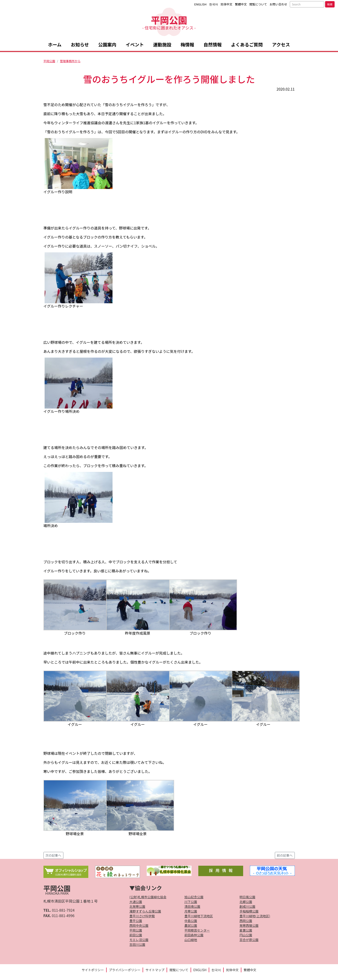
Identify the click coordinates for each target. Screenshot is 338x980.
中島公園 (191, 921)
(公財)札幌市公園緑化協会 (148, 897)
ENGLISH (200, 4)
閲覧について (258, 4)
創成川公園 (247, 906)
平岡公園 (169, 22)
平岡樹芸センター (197, 930)
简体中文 (226, 4)
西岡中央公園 (139, 925)
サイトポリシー (93, 970)
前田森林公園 (194, 935)
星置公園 (246, 930)
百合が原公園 (249, 940)
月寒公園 (191, 911)
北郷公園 (246, 902)
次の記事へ (53, 855)
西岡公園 (246, 921)
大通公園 (136, 902)
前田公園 (136, 935)
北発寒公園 (137, 906)
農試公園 (191, 925)
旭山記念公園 (194, 897)
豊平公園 (136, 921)
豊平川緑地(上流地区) (255, 916)
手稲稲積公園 (249, 911)
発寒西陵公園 (249, 925)
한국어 (214, 4)
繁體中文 (241, 4)
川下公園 (191, 902)
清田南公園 (192, 906)
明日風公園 (247, 897)
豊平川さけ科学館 (142, 916)
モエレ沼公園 (139, 940)
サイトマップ (155, 970)
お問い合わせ (278, 4)
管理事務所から (70, 61)
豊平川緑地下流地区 (199, 916)
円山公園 (246, 935)
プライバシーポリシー (125, 970)
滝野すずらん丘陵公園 (145, 911)
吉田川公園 (137, 944)
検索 (330, 4)
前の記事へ (285, 855)
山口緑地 (191, 940)
